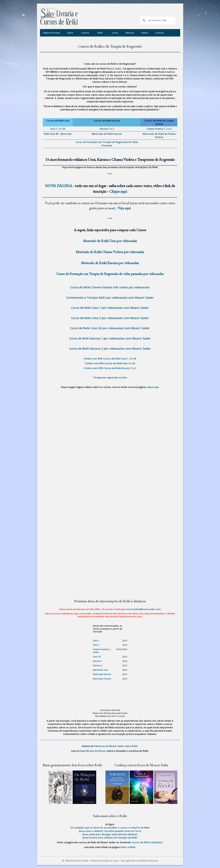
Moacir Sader (114, 69)
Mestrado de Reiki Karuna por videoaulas (110, 263)
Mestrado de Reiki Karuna (107, 134)
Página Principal (51, 33)
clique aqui (153, 387)
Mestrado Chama (102, 679)
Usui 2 (96, 645)
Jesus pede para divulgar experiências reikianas (110, 834)
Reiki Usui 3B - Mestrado (58, 134)
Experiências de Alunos (93, 751)
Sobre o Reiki (128, 847)
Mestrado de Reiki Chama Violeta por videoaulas (110, 252)
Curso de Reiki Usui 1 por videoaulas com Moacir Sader (110, 308)
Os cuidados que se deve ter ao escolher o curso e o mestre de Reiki (110, 828)
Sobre (70, 33)
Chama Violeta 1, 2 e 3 (159, 129)
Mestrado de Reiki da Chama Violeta (159, 135)
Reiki (100, 33)
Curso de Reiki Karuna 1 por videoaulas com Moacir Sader (110, 338)
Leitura (85, 33)
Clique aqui (118, 191)
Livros (115, 33)
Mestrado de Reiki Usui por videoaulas (110, 241)
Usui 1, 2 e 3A (58, 129)
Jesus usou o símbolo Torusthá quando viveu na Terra (110, 831)
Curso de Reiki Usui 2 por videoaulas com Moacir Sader (110, 318)
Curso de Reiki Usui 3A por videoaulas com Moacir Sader (110, 328)
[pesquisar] (157, 20)
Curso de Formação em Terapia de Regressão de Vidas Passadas (107, 144)
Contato (160, 33)
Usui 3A (97, 657)
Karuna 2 (98, 665)
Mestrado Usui (101, 670)
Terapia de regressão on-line (110, 378)
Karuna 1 (98, 661)
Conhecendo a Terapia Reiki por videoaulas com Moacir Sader (110, 298)
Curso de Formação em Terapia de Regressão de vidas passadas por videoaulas (110, 274)
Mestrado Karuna (102, 674)
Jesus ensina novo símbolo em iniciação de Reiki (110, 838)
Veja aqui (124, 208)
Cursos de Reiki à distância (147, 842)
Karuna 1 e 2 (107, 129)
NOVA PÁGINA (59, 186)
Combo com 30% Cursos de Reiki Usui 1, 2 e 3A (110, 359)
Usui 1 (96, 640)
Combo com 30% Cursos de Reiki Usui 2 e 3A (110, 363)
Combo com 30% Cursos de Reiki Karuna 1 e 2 (110, 368)
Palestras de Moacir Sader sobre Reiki (116, 746)
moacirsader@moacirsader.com (143, 609)
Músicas (130, 33)
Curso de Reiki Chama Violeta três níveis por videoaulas (110, 287)
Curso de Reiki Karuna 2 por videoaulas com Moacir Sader (110, 349)
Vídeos (145, 33)
